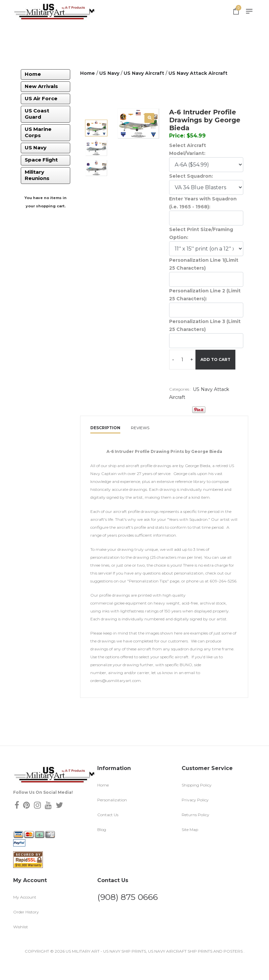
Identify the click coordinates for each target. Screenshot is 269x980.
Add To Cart (194, 382)
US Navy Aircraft (144, 73)
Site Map (190, 849)
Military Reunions (37, 175)
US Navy (36, 148)
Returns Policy (195, 834)
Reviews (140, 448)
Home (33, 74)
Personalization (112, 820)
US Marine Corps (38, 132)
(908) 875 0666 (128, 917)
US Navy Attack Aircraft (198, 73)
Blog (102, 849)
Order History (26, 932)
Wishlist (21, 947)
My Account (25, 917)
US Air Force (41, 98)
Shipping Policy (197, 805)
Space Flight (41, 160)
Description (105, 448)
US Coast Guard (37, 114)
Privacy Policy (195, 820)
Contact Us (108, 834)
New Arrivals (41, 86)
